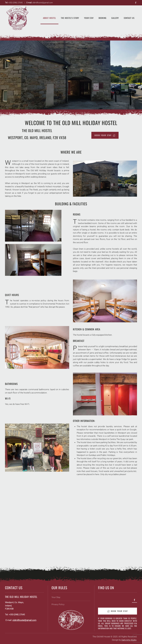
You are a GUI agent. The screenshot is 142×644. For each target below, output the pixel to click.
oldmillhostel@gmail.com (24, 620)
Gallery (115, 18)
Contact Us (129, 18)
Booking (103, 18)
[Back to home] (18, 18)
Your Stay (89, 18)
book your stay (105, 135)
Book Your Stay (117, 611)
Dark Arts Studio (129, 640)
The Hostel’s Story (70, 18)
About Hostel (49, 18)
